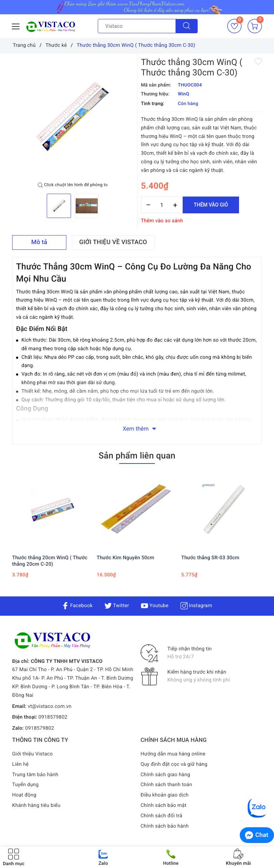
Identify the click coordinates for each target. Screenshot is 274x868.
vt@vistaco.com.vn (50, 706)
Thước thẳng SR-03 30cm (210, 558)
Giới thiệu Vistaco (32, 754)
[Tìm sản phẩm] (137, 26)
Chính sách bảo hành (165, 826)
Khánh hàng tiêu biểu (36, 805)
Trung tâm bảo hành (35, 775)
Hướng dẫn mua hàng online (173, 754)
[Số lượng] (162, 205)
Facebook (77, 606)
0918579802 (53, 717)
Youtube (155, 606)
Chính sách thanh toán (166, 785)
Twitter (117, 606)
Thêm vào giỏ (211, 205)
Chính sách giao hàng (165, 775)
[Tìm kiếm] (187, 26)
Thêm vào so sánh (162, 221)
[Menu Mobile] (16, 26)
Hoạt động (24, 795)
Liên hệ (20, 764)
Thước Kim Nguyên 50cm (125, 558)
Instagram (196, 606)
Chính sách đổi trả (161, 816)
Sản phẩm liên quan (137, 456)
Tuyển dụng (25, 785)
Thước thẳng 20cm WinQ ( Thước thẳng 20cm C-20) (50, 561)
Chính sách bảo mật (163, 805)
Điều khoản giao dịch (165, 795)
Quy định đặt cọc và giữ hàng (174, 764)
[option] (73, 118)
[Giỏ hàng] (255, 26)
